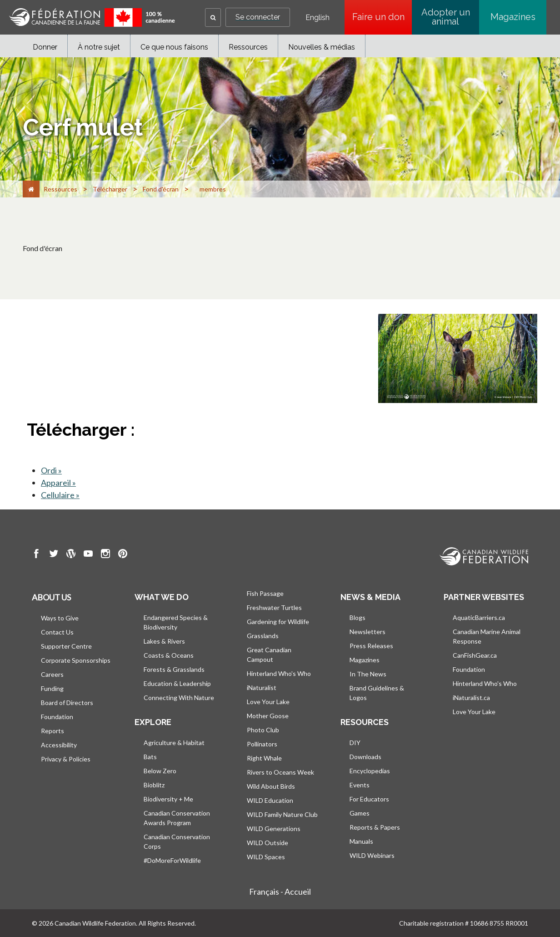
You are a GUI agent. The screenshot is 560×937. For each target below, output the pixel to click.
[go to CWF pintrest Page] (123, 555)
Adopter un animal (446, 17)
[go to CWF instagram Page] (105, 555)
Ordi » (51, 470)
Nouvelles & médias (322, 47)
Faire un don (382, 17)
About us (51, 597)
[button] (213, 18)
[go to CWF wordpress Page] (71, 555)
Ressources (248, 47)
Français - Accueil (280, 892)
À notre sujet (99, 47)
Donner (45, 47)
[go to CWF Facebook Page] (36, 555)
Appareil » (58, 483)
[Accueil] (31, 189)
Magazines (513, 17)
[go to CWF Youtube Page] (88, 555)
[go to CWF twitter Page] (54, 555)
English (317, 18)
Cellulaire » (60, 495)
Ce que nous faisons (174, 47)
